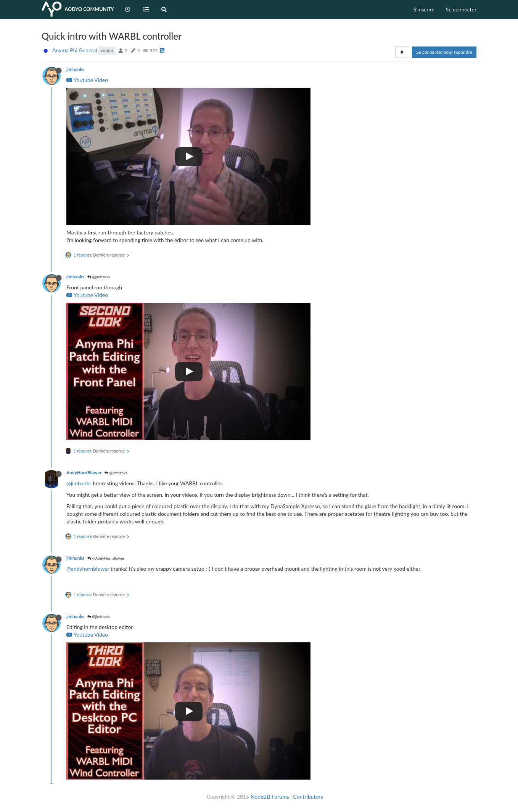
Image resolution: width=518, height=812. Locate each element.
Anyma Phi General (75, 50)
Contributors (308, 797)
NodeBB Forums (270, 797)
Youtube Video (87, 80)
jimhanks (75, 69)
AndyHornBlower (84, 473)
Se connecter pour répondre (444, 52)
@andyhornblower (88, 569)
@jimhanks (99, 277)
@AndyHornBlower (106, 558)
